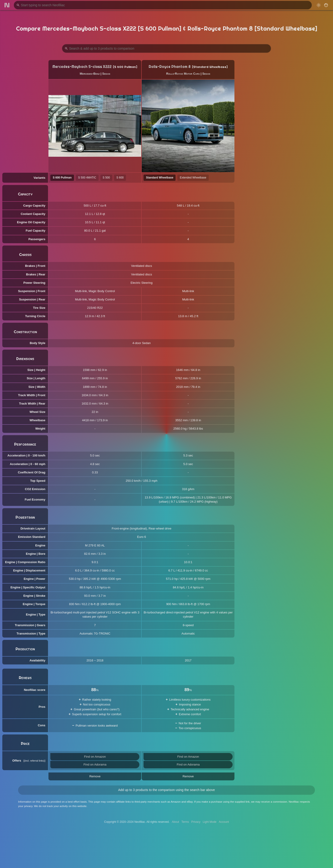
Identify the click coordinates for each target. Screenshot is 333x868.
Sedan (106, 74)
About (175, 822)
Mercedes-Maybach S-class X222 (82, 67)
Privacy (196, 822)
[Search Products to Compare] (166, 48)
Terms (185, 822)
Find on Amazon (95, 757)
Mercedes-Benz (90, 74)
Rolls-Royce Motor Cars (183, 74)
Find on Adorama (95, 764)
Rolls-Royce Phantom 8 (170, 67)
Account (224, 822)
